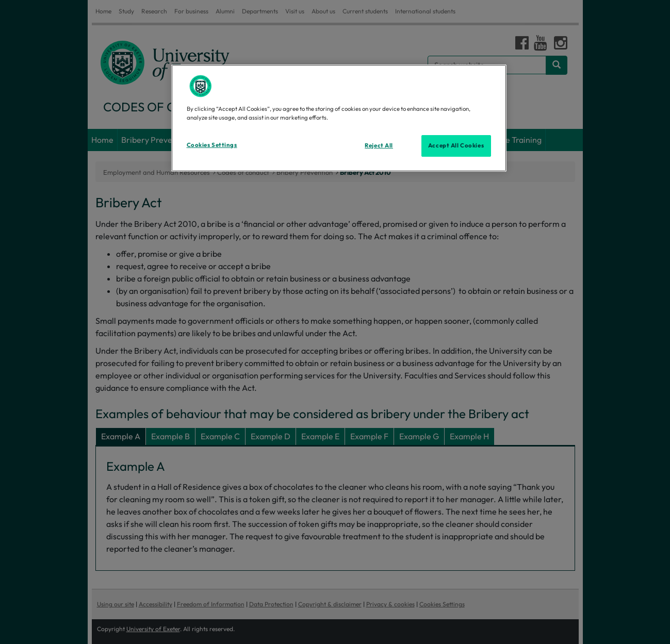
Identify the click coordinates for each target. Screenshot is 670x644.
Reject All (379, 145)
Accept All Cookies (456, 145)
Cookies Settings (212, 145)
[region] (339, 118)
